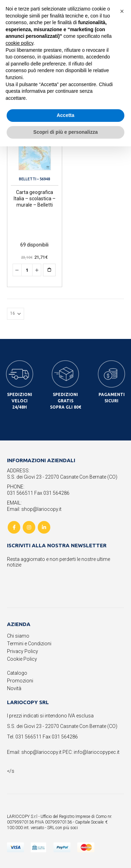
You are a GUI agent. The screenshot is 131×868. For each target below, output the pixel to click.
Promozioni (20, 681)
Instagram (29, 527)
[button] (122, 11)
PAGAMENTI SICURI (112, 398)
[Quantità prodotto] (27, 270)
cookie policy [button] (19, 43)
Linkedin (44, 527)
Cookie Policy (22, 659)
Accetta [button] (65, 115)
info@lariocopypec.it (97, 752)
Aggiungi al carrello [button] (55, 270)
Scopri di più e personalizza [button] (65, 132)
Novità (14, 688)
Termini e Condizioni (29, 644)
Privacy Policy (23, 651)
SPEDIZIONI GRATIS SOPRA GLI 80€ (65, 401)
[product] (35, 149)
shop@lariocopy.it (41, 752)
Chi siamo (18, 636)
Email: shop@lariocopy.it (34, 509)
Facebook (14, 527)
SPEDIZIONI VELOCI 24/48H (20, 401)
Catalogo (17, 673)
